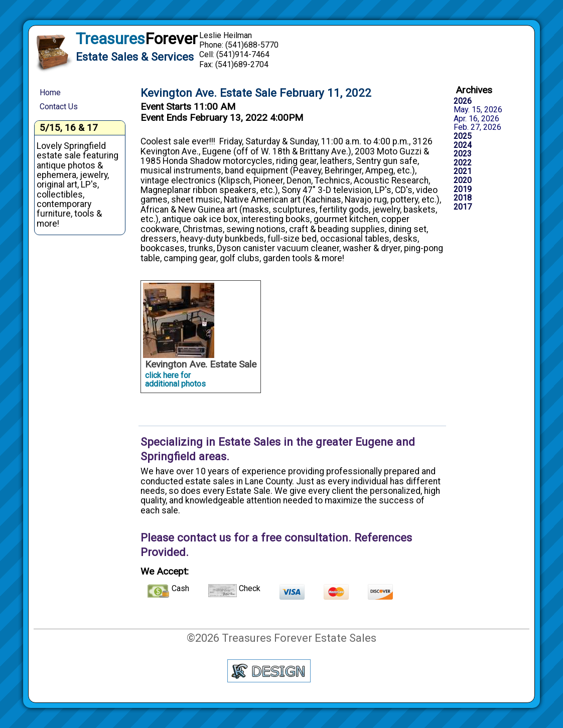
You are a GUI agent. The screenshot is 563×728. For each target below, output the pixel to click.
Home (50, 93)
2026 (463, 101)
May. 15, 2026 (478, 110)
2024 (463, 145)
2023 (463, 154)
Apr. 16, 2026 (476, 119)
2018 (463, 198)
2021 (463, 171)
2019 (463, 190)
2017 (463, 207)
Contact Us (59, 107)
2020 (463, 180)
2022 (463, 163)
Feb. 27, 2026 (477, 127)
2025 (463, 136)
